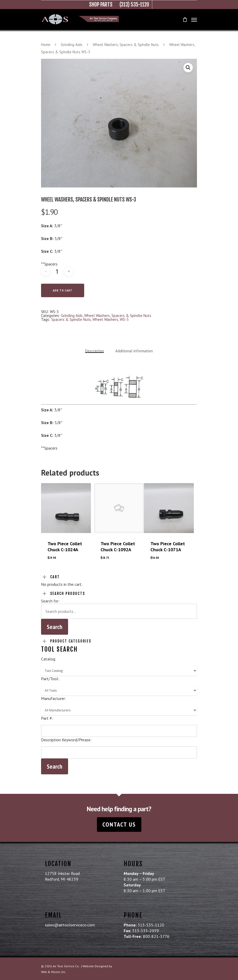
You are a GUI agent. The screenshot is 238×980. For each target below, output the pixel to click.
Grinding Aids (72, 45)
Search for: (50, 601)
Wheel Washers (105, 319)
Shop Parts (101, 5)
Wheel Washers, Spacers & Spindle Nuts (126, 45)
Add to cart (63, 290)
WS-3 (124, 319)
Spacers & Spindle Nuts (71, 319)
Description (95, 351)
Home (46, 45)
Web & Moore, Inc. (54, 972)
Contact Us (119, 824)
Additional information (134, 351)
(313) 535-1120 (134, 5)
